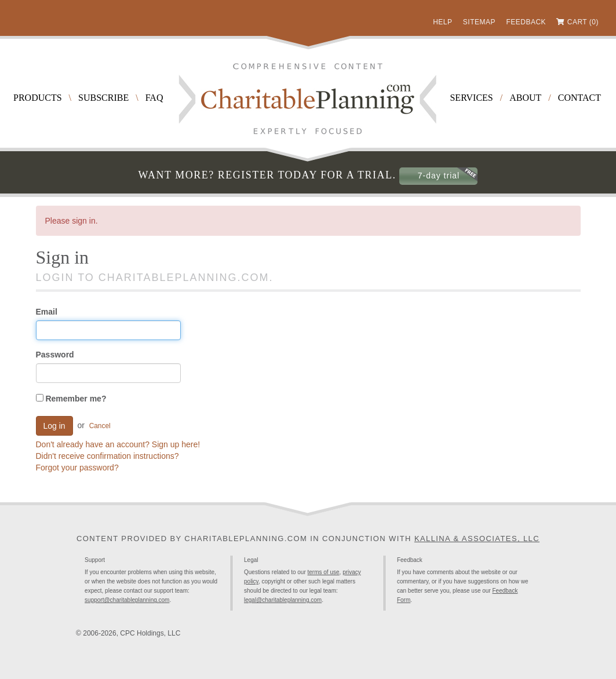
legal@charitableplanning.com (283, 600)
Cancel (100, 426)
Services (471, 98)
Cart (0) (583, 22)
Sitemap (479, 22)
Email (47, 312)
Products (38, 98)
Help (442, 22)
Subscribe (103, 98)
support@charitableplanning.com (127, 600)
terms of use (324, 572)
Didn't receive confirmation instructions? (107, 456)
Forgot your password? (77, 468)
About (525, 98)
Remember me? (71, 399)
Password (55, 355)
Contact (579, 98)
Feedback (526, 22)
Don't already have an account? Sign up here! (118, 444)
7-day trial (439, 176)
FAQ (154, 98)
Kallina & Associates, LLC (477, 539)
